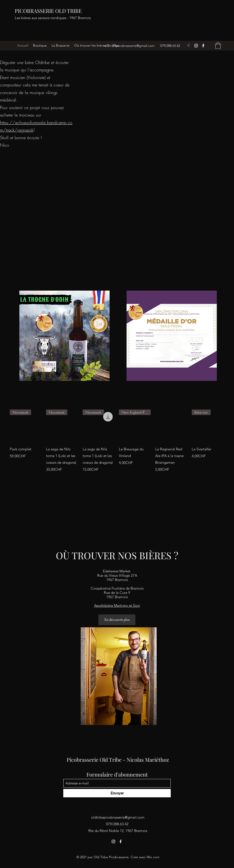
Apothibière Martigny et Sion (117, 605)
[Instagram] (196, 46)
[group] (117, 441)
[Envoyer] (117, 793)
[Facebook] (203, 46)
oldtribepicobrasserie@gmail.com (129, 46)
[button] (218, 45)
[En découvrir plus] (117, 620)
